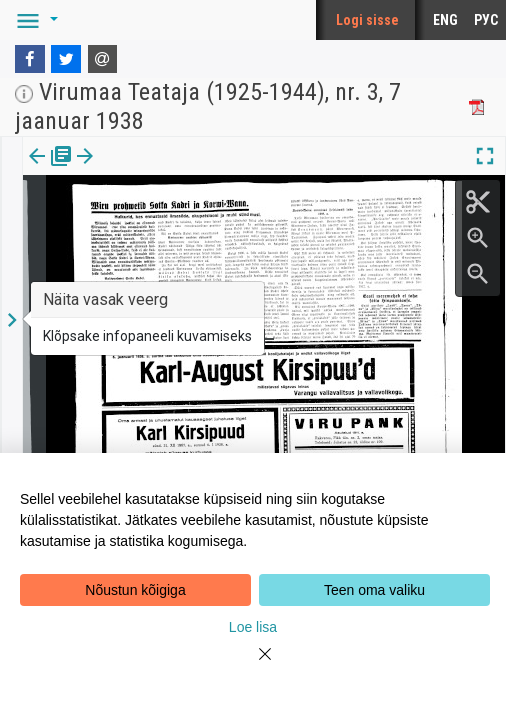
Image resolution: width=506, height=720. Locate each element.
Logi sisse (367, 20)
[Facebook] (30, 59)
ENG (445, 20)
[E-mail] (103, 59)
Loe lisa (253, 627)
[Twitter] (66, 59)
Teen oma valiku (374, 590)
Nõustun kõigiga (135, 590)
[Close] (253, 666)
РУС (486, 20)
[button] (34, 20)
